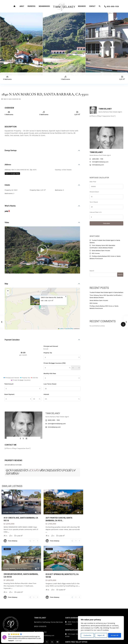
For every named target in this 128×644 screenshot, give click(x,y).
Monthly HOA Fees (50, 373)
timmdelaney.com (54, 427)
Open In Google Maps (12, 174)
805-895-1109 (113, 6)
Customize (87, 635)
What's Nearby (10, 206)
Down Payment (9, 394)
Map (6, 284)
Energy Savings (11, 150)
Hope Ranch (9, 512)
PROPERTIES (31, 6)
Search (92, 271)
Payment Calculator (12, 340)
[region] (101, 628)
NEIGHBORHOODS (44, 6)
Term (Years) (94, 202)
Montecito (51, 569)
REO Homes (96, 253)
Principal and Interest (51, 346)
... (9, 532)
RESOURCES (82, 6)
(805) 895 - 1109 (54, 420)
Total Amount (9, 384)
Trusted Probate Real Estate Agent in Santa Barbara (106, 292)
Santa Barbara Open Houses (101, 251)
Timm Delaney (53, 413)
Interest (46, 394)
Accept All (115, 635)
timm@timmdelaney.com (57, 424)
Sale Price (93, 182)
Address (8, 165)
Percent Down (94, 192)
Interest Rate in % (96, 212)
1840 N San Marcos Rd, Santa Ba (52, 297)
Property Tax (48, 353)
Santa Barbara (20, 512)
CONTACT (92, 6)
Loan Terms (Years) (50, 384)
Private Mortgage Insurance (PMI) (55, 363)
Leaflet (60, 329)
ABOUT (22, 6)
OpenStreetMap (69, 329)
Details (7, 185)
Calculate (106, 223)
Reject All (101, 635)
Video (7, 222)
